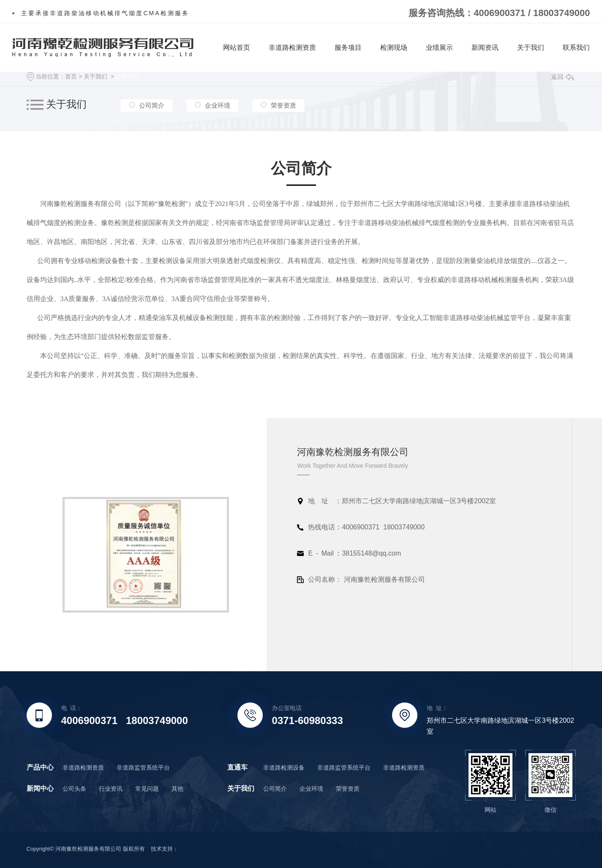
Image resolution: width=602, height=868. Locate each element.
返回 (562, 77)
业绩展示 (439, 47)
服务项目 (348, 47)
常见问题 (147, 789)
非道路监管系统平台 (143, 768)
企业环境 (218, 105)
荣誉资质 (283, 105)
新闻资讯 (485, 47)
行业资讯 (111, 789)
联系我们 (576, 47)
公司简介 (128, 76)
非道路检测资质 (292, 47)
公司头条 (74, 789)
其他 (177, 789)
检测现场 (394, 47)
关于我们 (531, 47)
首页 (71, 76)
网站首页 (237, 47)
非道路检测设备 (284, 768)
